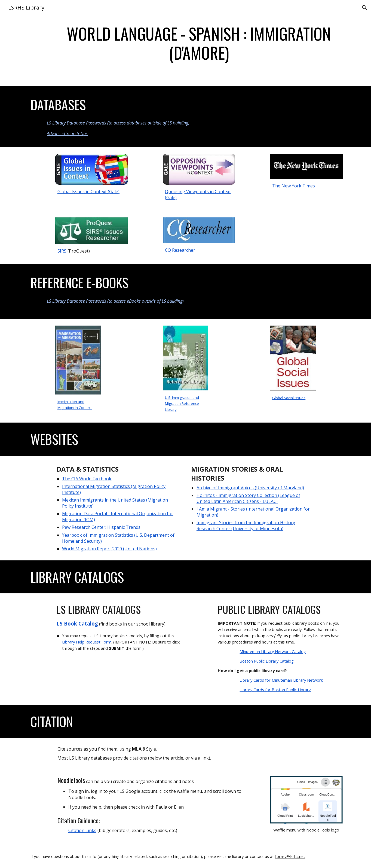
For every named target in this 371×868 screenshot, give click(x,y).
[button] (364, 8)
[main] (199, 43)
